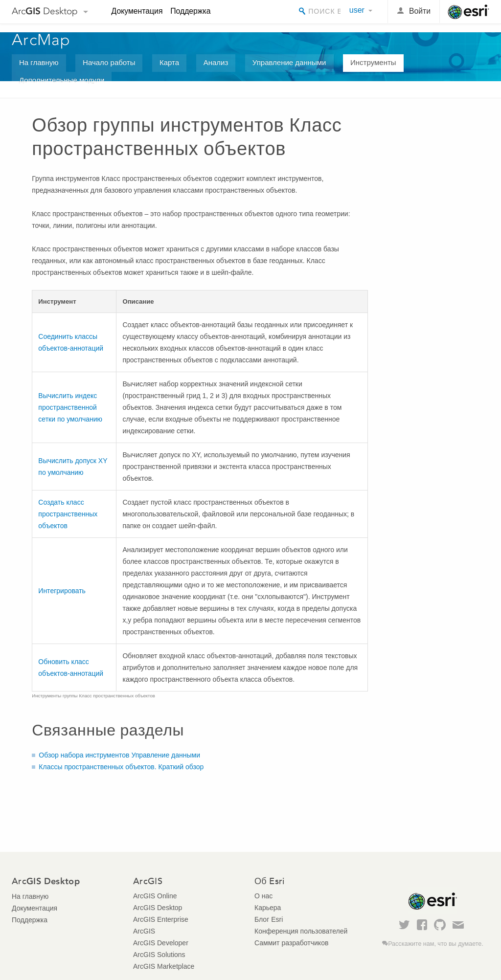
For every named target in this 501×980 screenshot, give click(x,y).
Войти (420, 11)
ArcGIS (144, 931)
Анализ (216, 62)
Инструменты (373, 62)
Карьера (268, 908)
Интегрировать (62, 591)
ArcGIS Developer (161, 943)
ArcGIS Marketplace (164, 966)
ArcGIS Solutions (159, 955)
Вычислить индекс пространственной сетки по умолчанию (70, 407)
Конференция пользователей (301, 931)
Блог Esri (269, 919)
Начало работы (109, 62)
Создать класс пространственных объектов (68, 514)
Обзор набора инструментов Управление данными (119, 755)
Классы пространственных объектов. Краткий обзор (121, 767)
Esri (468, 12)
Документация (137, 11)
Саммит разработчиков (291, 943)
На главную (39, 62)
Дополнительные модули (62, 80)
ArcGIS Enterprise (161, 919)
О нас (263, 896)
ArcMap (41, 40)
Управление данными (289, 62)
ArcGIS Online (155, 896)
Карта (169, 62)
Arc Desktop (45, 11)
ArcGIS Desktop (158, 908)
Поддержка (190, 11)
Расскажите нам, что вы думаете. (436, 944)
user (357, 10)
